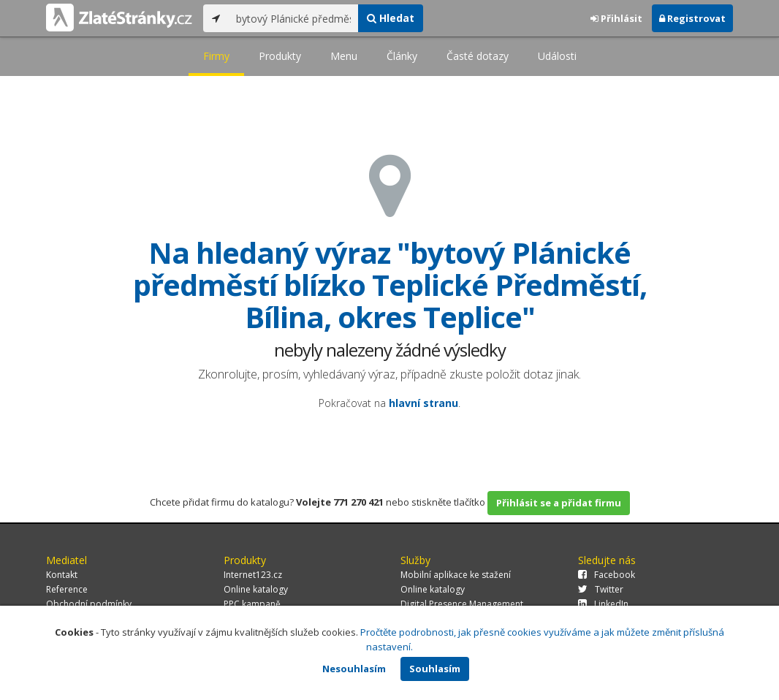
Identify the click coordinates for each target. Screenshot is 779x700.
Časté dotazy (478, 56)
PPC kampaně (252, 604)
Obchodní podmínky (89, 604)
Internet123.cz (253, 575)
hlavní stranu (423, 403)
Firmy (216, 56)
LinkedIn (603, 604)
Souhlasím (435, 669)
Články (402, 56)
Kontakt (62, 575)
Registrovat (692, 18)
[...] (293, 18)
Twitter (601, 589)
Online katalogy (256, 589)
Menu (344, 56)
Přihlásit (616, 18)
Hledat (391, 18)
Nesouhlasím (354, 669)
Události (557, 56)
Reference (67, 589)
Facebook (607, 575)
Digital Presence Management (462, 604)
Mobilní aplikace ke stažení (456, 575)
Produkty (280, 56)
